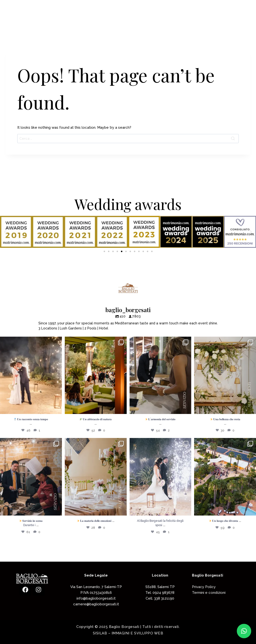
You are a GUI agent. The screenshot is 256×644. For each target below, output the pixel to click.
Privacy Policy (204, 587)
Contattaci (226, 21)
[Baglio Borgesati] (27, 21)
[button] (5, 232)
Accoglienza (163, 21)
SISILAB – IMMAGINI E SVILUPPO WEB (128, 633)
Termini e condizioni (209, 593)
